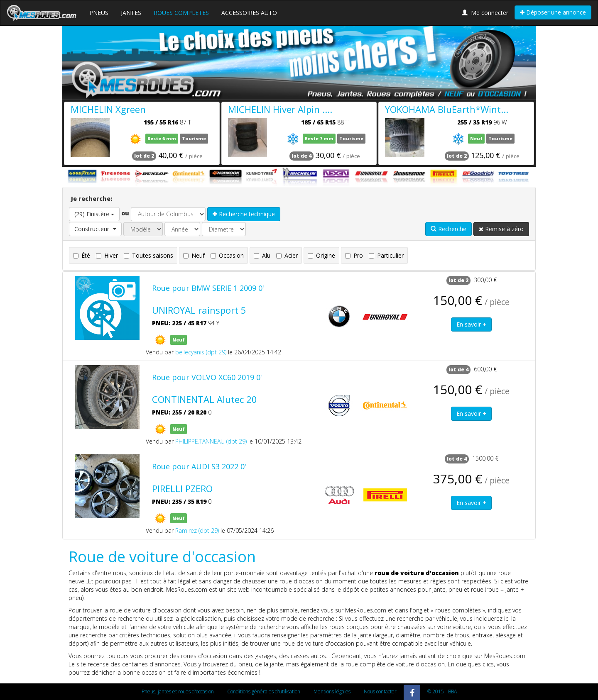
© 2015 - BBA (442, 691)
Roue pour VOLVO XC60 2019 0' (207, 377)
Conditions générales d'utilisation (264, 691)
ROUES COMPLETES (181, 13)
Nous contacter (380, 691)
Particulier (386, 255)
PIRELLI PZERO (182, 488)
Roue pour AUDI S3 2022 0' (199, 466)
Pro (354, 255)
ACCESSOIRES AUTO (249, 13)
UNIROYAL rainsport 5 (199, 310)
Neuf (194, 255)
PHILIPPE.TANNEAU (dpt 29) (211, 441)
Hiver (107, 255)
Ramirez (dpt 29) (197, 530)
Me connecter (485, 13)
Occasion (227, 255)
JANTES (131, 13)
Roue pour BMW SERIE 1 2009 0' (208, 288)
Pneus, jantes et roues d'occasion (178, 691)
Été (82, 255)
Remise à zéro (501, 229)
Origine (321, 255)
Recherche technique (244, 214)
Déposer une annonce (553, 12)
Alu (262, 255)
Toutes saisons (148, 255)
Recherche (448, 229)
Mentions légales (332, 691)
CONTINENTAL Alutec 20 (205, 399)
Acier (287, 255)
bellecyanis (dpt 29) (201, 352)
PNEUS (99, 13)
